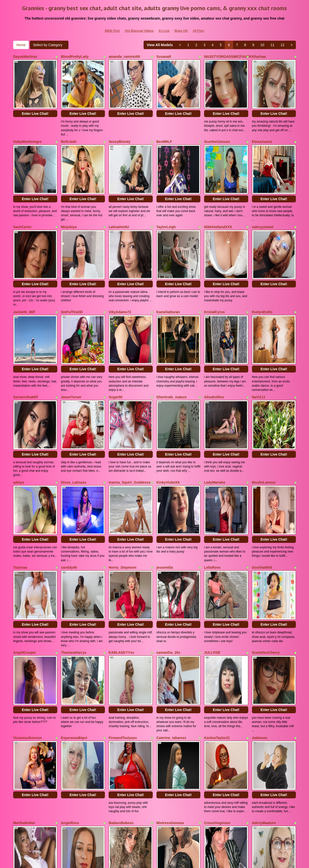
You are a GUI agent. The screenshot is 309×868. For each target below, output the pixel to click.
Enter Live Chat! (35, 97)
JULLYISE (212, 534)
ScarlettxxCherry (266, 534)
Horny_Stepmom (123, 466)
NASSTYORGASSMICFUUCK (228, 57)
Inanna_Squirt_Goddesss (130, 398)
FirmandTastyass (123, 602)
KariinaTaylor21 (217, 602)
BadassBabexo (121, 670)
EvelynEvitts (262, 261)
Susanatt (164, 57)
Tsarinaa (20, 466)
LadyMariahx (215, 398)
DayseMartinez (25, 57)
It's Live (164, 31)
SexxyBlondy (120, 125)
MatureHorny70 (74, 739)
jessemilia (165, 466)
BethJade (69, 125)
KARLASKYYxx (121, 534)
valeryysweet (263, 193)
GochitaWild (262, 466)
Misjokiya (69, 193)
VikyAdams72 (120, 261)
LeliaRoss (212, 466)
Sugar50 (115, 329)
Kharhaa (259, 57)
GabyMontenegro (27, 125)
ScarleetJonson (217, 125)
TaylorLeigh (166, 193)
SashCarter (22, 193)
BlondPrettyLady (75, 57)
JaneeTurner (71, 329)
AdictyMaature (264, 670)
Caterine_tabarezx (171, 602)
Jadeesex (260, 602)
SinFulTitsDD (72, 261)
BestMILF (164, 125)
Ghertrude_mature (172, 329)
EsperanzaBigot (74, 602)
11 (273, 45)
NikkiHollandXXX (218, 193)
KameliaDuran (168, 261)
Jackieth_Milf (24, 261)
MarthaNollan (24, 670)
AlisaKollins (214, 329)
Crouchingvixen (217, 670)
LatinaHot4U (119, 193)
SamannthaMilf (26, 329)
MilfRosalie (22, 739)
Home (21, 45)
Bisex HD (181, 31)
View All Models (160, 45)
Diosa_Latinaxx (74, 398)
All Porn (199, 31)
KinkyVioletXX (168, 398)
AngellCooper (25, 534)
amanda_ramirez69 (124, 57)
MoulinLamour (264, 398)
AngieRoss (70, 670)
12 (282, 45)
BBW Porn (112, 31)
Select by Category (49, 45)
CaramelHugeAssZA (125, 739)
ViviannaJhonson (28, 602)
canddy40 (69, 466)
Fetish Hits (191, 861)
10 (262, 45)
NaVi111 (259, 329)
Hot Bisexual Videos (139, 31)
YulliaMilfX (165, 739)
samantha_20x (169, 534)
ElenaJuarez (262, 125)
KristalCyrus (214, 261)
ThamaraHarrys (74, 534)
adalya (19, 398)
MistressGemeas (170, 670)
